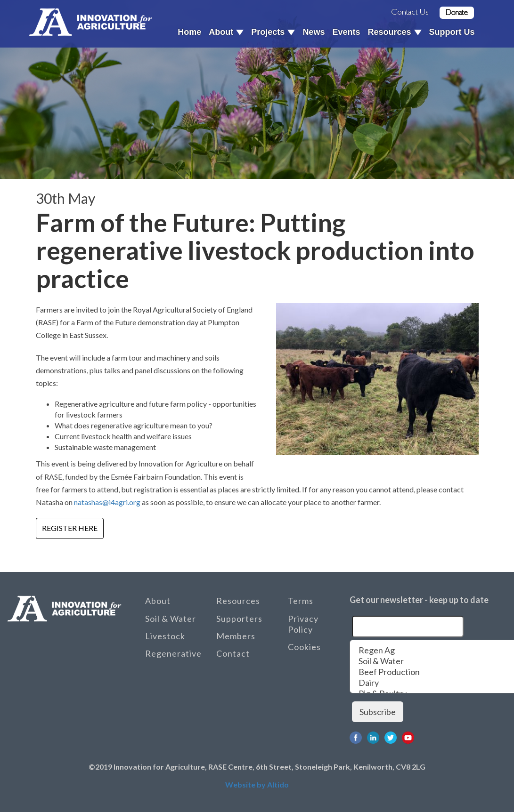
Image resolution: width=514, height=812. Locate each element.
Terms (301, 601)
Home (189, 32)
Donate (457, 12)
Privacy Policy (303, 624)
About (158, 601)
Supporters (239, 619)
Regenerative (173, 653)
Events (346, 32)
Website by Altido (257, 784)
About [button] (226, 32)
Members (236, 636)
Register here (70, 528)
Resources (238, 601)
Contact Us (410, 12)
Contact (233, 653)
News (314, 32)
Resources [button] (394, 32)
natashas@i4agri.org (107, 502)
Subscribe (378, 712)
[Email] (408, 627)
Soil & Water (171, 619)
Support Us (452, 32)
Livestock (165, 636)
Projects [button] (273, 32)
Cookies (304, 647)
